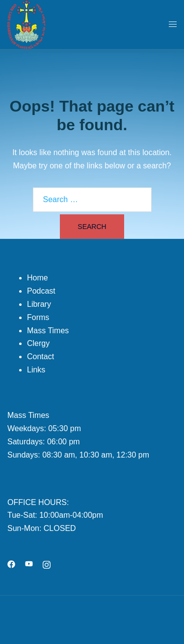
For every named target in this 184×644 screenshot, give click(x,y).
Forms (38, 317)
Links (36, 370)
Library (39, 304)
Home (38, 278)
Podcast (41, 291)
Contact (40, 356)
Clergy (38, 343)
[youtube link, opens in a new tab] (29, 563)
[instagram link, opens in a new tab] (47, 563)
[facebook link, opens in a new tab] (11, 563)
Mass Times (48, 331)
